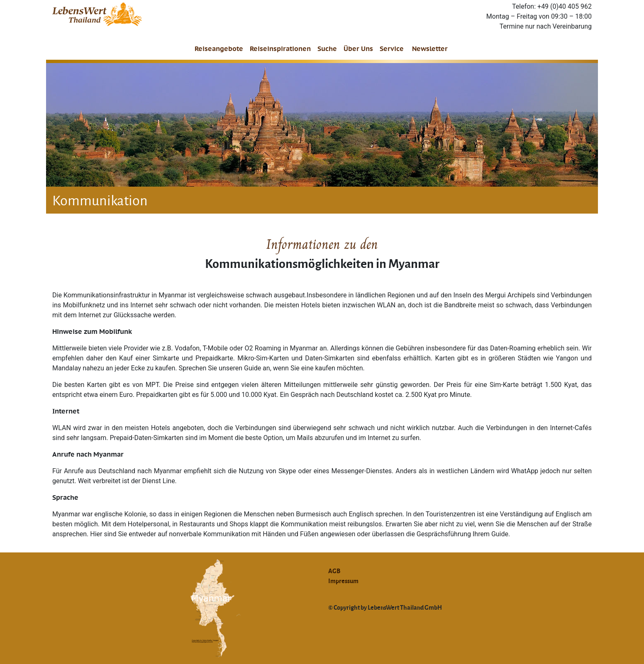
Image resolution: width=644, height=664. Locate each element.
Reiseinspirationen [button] (280, 49)
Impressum (343, 581)
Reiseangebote (219, 49)
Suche (327, 49)
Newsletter (430, 49)
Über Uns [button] (358, 49)
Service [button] (392, 49)
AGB (334, 571)
